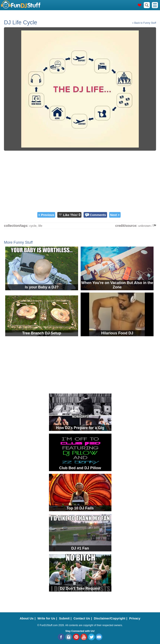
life (40, 226)
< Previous (46, 215)
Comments (98, 215)
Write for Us (46, 618)
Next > (115, 215)
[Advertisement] (80, 181)
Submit (64, 618)
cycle (33, 226)
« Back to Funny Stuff (144, 23)
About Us (27, 618)
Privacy (135, 618)
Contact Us (82, 618)
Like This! (70, 215)
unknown (145, 226)
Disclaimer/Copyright (110, 618)
